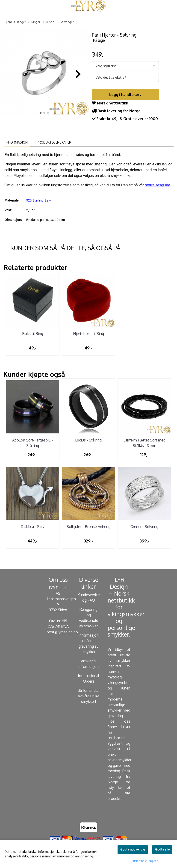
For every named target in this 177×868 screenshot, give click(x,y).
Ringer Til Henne (41, 22)
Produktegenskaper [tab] (54, 142)
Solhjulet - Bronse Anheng (88, 527)
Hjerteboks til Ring (88, 334)
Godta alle (162, 849)
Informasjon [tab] (17, 142)
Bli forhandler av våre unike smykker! (89, 696)
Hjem (8, 22)
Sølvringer (65, 22)
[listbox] (125, 66)
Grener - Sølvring (144, 527)
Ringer (20, 22)
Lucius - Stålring (88, 440)
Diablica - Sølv (33, 527)
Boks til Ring (33, 334)
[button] (41, 113)
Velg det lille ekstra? (111, 77)
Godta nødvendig (133, 849)
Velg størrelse (106, 66)
